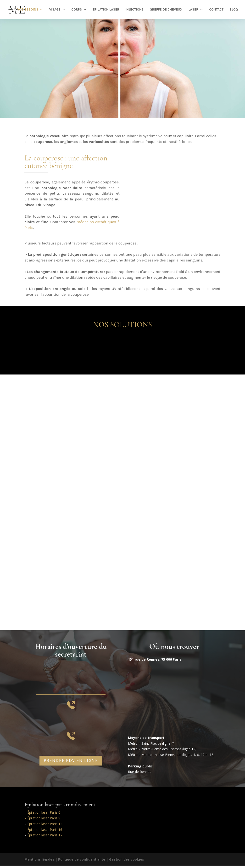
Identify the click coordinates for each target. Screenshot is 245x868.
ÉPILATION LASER (106, 10)
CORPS (77, 10)
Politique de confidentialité (82, 859)
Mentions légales (39, 859)
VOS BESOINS (28, 10)
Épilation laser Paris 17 (45, 835)
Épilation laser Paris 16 (45, 830)
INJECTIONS (135, 10)
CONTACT (216, 10)
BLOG (234, 10)
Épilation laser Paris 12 (45, 824)
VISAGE (55, 10)
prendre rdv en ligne (71, 760)
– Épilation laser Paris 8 (42, 818)
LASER (193, 10)
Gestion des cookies (127, 859)
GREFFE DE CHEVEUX (166, 10)
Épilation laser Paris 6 (44, 812)
